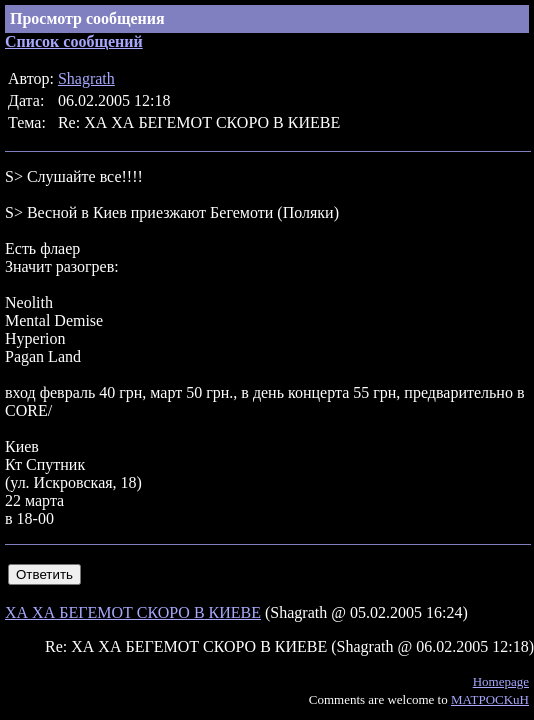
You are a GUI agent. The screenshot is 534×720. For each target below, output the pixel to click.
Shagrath (86, 78)
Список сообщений (74, 41)
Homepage (501, 681)
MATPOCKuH (490, 699)
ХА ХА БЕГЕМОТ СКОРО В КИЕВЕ (133, 612)
